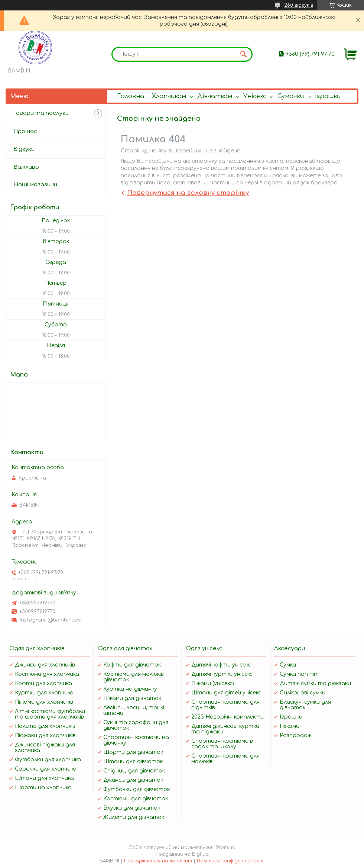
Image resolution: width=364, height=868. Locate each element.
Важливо (26, 167)
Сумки (288, 665)
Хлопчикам (169, 96)
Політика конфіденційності (231, 861)
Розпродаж (296, 735)
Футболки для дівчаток (136, 789)
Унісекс (255, 96)
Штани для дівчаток (133, 761)
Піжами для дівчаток (132, 698)
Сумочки (291, 96)
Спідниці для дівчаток (134, 771)
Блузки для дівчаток (132, 808)
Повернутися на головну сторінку (188, 193)
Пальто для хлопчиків (45, 726)
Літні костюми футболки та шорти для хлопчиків (50, 714)
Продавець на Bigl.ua (182, 854)
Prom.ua (226, 848)
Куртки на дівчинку (130, 689)
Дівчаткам (215, 96)
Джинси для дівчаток (133, 780)
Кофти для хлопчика (43, 683)
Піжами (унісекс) (213, 683)
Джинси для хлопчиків (45, 665)
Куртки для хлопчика (44, 693)
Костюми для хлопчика (47, 674)
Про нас (25, 131)
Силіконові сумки (303, 693)
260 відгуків (299, 5)
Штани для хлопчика (44, 778)
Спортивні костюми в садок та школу (222, 744)
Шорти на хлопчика (43, 788)
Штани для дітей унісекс (226, 693)
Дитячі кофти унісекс (221, 665)
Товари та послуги (41, 113)
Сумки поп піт (299, 674)
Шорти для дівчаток (133, 752)
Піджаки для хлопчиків (45, 735)
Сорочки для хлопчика (46, 769)
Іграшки (328, 96)
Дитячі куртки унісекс (222, 674)
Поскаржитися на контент (158, 861)
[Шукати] (243, 54)
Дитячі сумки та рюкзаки (315, 683)
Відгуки (24, 149)
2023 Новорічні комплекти (227, 717)
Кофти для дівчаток (132, 665)
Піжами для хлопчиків (44, 702)
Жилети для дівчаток (134, 817)
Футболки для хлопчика (48, 760)
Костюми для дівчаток (136, 799)
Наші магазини (35, 185)
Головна (131, 96)
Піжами (290, 726)
